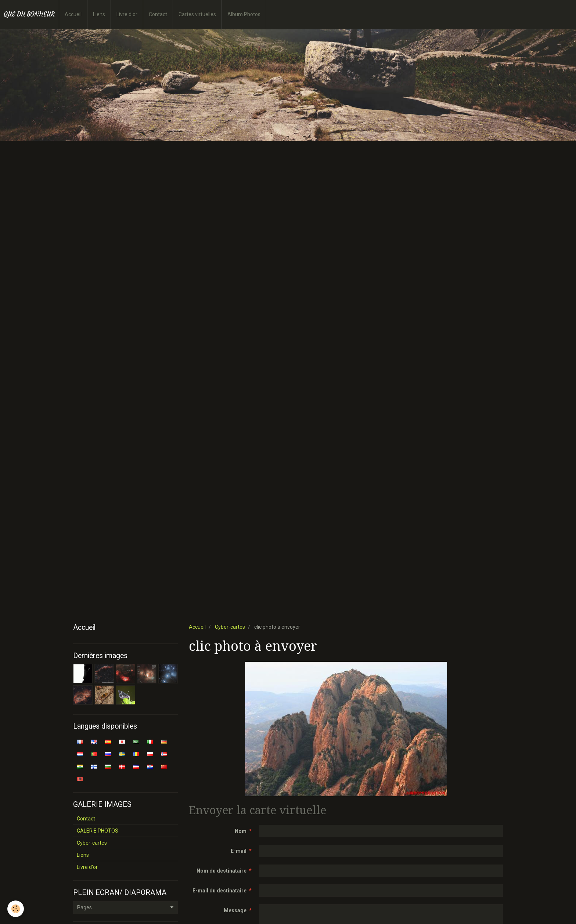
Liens (99, 14)
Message (235, 910)
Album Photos (244, 14)
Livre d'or (127, 14)
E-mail (239, 851)
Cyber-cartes (230, 627)
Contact (158, 14)
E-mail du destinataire (219, 891)
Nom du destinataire (222, 871)
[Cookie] (16, 909)
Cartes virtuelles (197, 14)
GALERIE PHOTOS (98, 831)
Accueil (73, 14)
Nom (241, 831)
